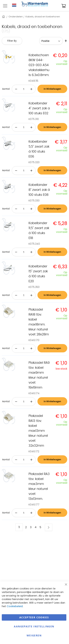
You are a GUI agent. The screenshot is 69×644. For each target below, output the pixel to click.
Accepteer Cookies (34, 617)
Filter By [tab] (12, 41)
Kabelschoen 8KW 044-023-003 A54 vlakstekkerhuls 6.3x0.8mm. (39, 65)
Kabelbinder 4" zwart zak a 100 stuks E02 (39, 108)
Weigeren (34, 635)
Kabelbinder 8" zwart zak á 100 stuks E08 (39, 190)
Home (4, 17)
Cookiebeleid (15, 606)
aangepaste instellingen (34, 626)
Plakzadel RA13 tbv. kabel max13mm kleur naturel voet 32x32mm (38, 431)
